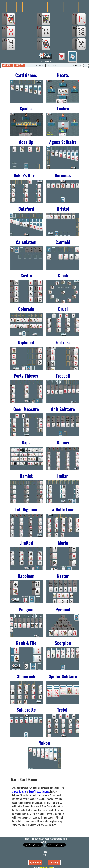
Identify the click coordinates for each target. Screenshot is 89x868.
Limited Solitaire (19, 791)
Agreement (35, 863)
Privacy (54, 863)
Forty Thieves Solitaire (39, 791)
